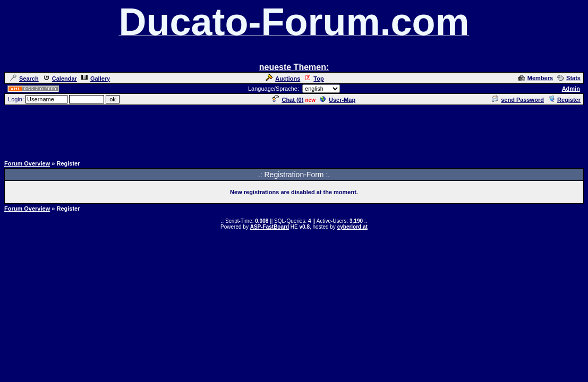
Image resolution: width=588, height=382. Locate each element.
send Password (518, 100)
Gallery (96, 79)
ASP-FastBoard (270, 227)
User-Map (338, 100)
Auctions (283, 79)
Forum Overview (27, 163)
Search (24, 79)
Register (564, 100)
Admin (571, 89)
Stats (569, 78)
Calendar (60, 79)
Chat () (288, 100)
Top (314, 79)
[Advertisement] (294, 130)
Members (536, 78)
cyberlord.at (352, 227)
